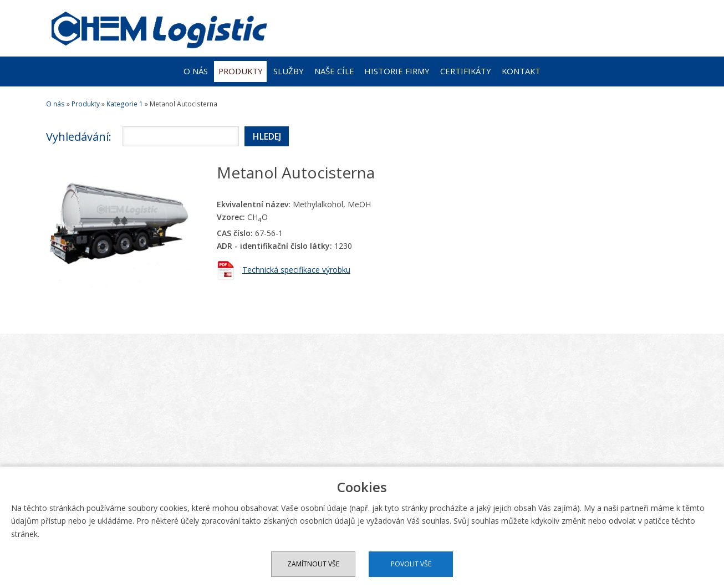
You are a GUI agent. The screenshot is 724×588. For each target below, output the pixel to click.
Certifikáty (466, 71)
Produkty (241, 71)
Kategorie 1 (125, 104)
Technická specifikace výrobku (296, 270)
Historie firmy (397, 71)
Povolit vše (411, 564)
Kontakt (521, 71)
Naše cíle (334, 71)
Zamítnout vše (313, 564)
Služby (289, 71)
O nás (196, 71)
